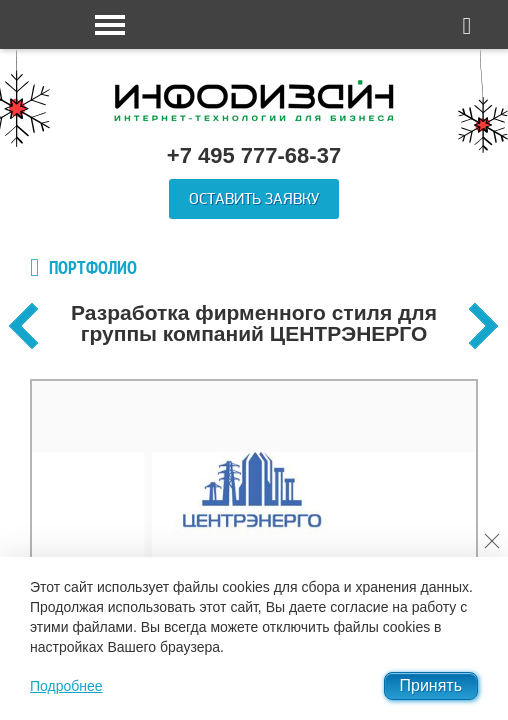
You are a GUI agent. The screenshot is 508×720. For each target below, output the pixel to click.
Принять (431, 685)
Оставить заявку (254, 199)
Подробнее (66, 686)
